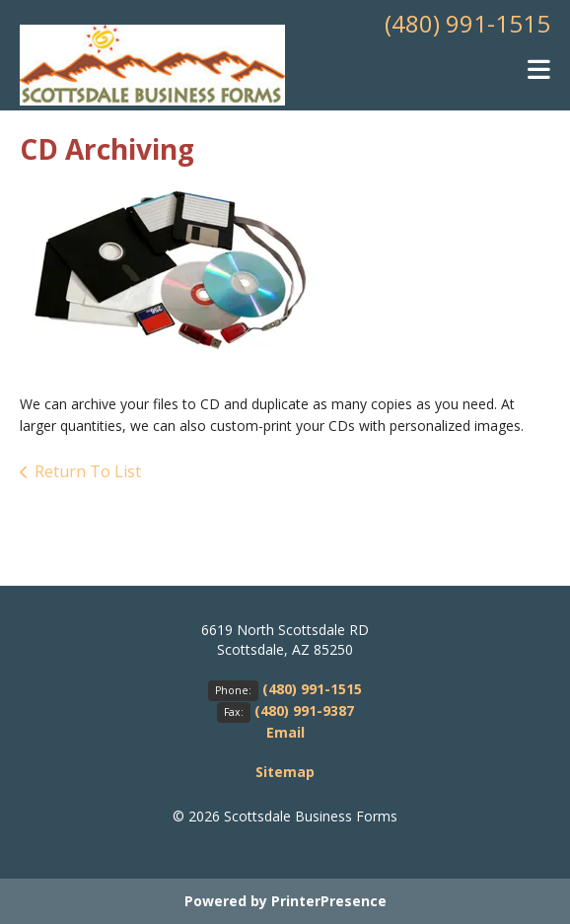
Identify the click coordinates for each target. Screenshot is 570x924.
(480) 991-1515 (467, 23)
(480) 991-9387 (304, 711)
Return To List (88, 471)
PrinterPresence (329, 901)
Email (285, 732)
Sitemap (285, 772)
